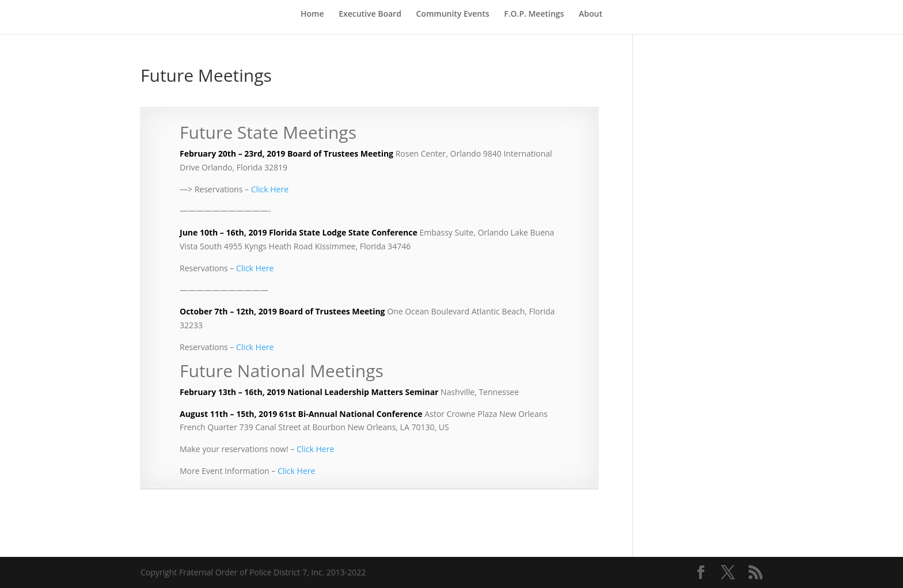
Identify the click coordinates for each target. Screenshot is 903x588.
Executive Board (370, 14)
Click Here (270, 189)
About (591, 14)
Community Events (453, 14)
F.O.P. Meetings (534, 14)
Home (312, 14)
